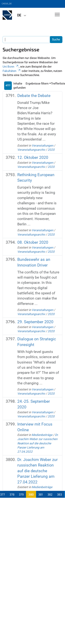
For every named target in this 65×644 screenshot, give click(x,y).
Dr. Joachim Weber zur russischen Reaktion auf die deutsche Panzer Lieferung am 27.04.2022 (38, 443)
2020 (51, 150)
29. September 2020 (35, 322)
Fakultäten (12, 71)
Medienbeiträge (42, 435)
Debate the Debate (34, 96)
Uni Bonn (11, 67)
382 (50, 494)
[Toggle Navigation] (57, 15)
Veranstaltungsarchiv (31, 150)
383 (59, 494)
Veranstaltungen (42, 146)
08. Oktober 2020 (33, 242)
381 (41, 494)
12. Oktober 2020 (33, 158)
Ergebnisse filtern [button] (37, 83)
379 (21, 494)
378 (12, 494)
